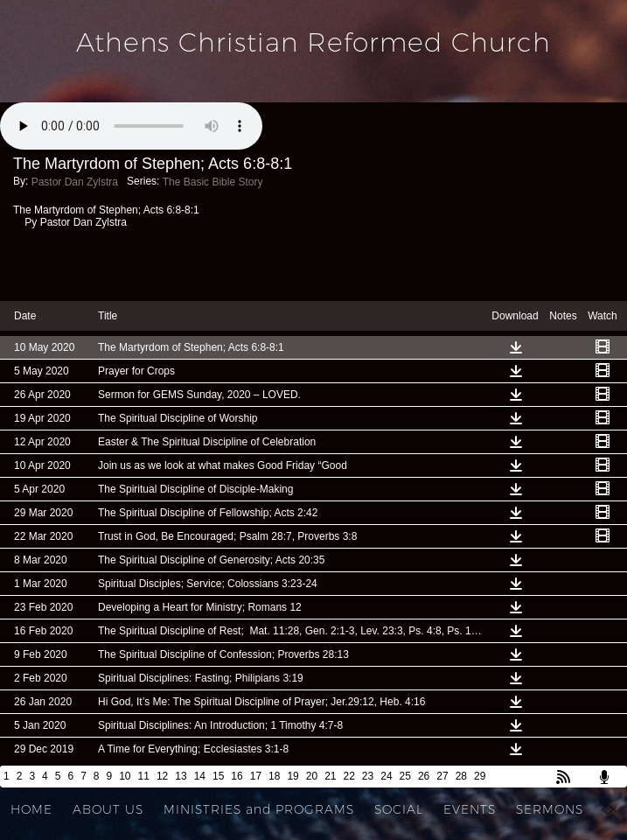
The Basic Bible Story (213, 182)
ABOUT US (108, 809)
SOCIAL (399, 809)
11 (144, 776)
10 (125, 776)
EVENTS (470, 809)
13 (181, 776)
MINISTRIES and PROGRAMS (259, 809)
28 (461, 776)
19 (293, 776)
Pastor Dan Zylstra (75, 182)
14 (200, 776)
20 (312, 776)
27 (442, 776)
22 (349, 776)
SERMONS (550, 809)
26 (424, 776)
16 (237, 776)
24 (386, 776)
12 (162, 776)
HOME (31, 809)
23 (368, 776)
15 (218, 776)
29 (480, 776)
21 (330, 776)
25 (405, 776)
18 (274, 776)
